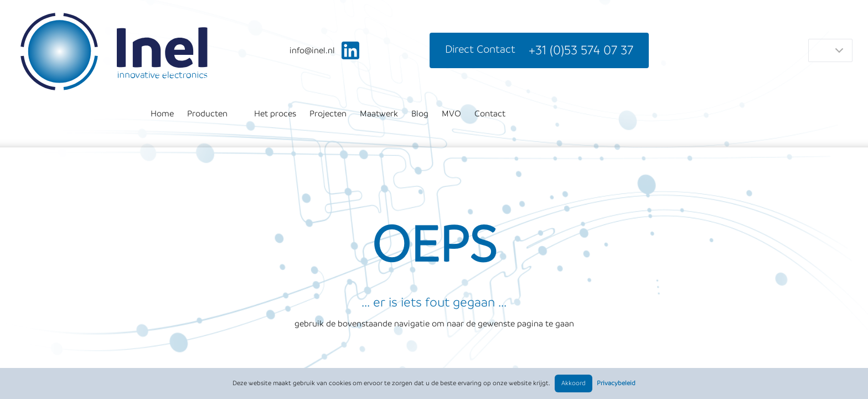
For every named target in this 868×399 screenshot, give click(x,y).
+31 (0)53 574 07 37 (581, 50)
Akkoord (573, 383)
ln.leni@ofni (312, 50)
